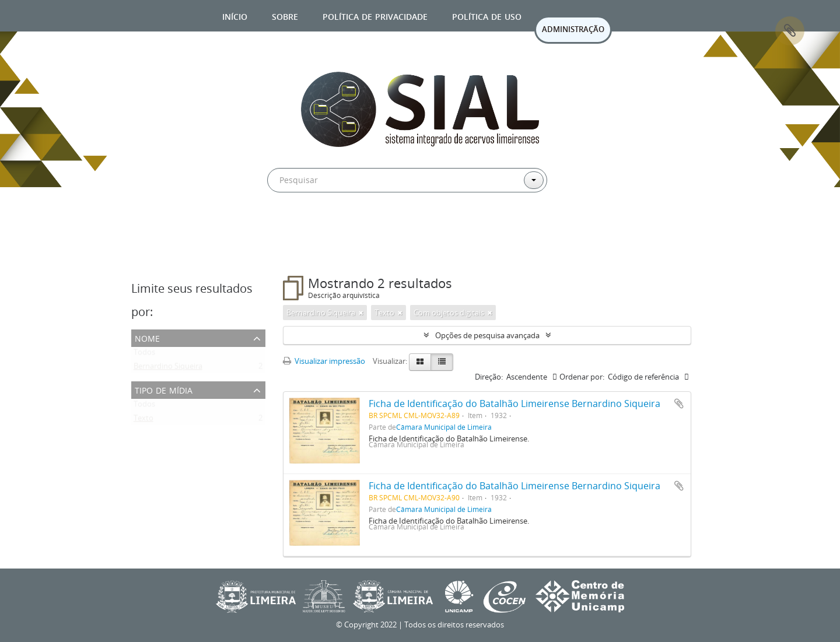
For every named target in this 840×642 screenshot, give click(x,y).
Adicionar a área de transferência (679, 404)
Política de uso (487, 15)
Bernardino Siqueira (168, 369)
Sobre (285, 15)
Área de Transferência (790, 31)
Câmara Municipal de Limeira (444, 427)
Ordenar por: (582, 377)
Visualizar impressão (324, 361)
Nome (147, 337)
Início (235, 15)
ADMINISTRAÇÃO (573, 29)
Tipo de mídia (164, 389)
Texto (143, 420)
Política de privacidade (375, 15)
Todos (144, 355)
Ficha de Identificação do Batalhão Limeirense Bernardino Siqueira (514, 404)
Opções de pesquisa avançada (487, 335)
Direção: (489, 377)
